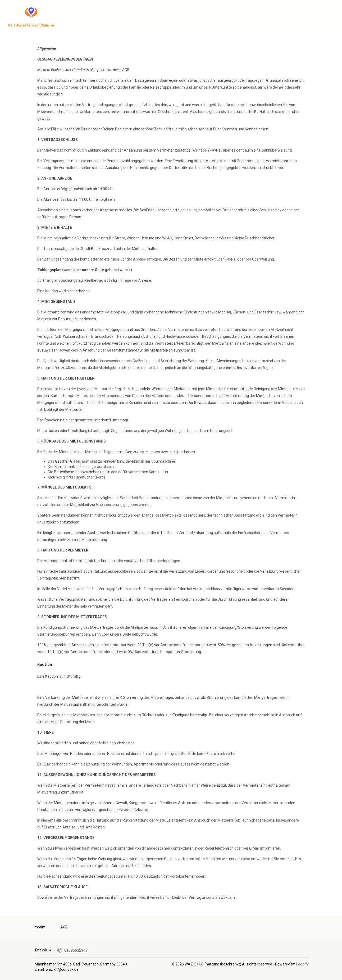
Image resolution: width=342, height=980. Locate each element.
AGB (64, 927)
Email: (40, 969)
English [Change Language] (44, 950)
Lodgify (302, 964)
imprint (40, 927)
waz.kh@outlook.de (62, 969)
